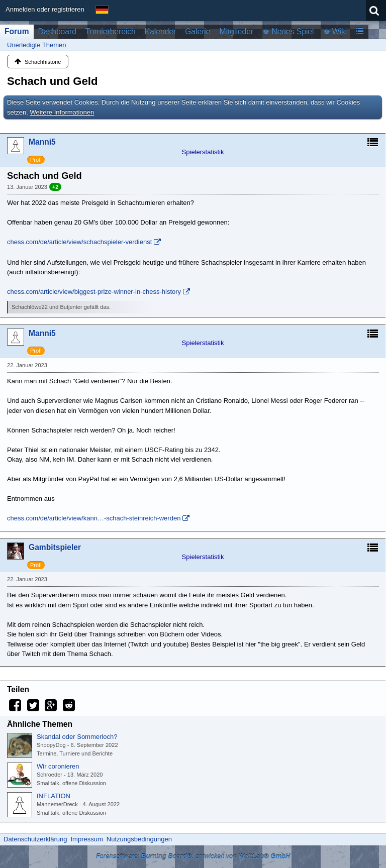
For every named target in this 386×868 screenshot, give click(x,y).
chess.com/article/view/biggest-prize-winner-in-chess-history (94, 292)
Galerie (198, 31)
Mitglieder (236, 31)
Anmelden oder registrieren (45, 9)
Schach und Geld (52, 81)
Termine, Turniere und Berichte (75, 753)
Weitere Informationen (62, 112)
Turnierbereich (111, 31)
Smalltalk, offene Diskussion (71, 783)
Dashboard (57, 31)
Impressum (86, 839)
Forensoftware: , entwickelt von (193, 856)
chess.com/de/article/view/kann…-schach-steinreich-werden (94, 518)
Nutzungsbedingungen (139, 839)
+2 (56, 187)
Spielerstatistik (203, 152)
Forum (17, 31)
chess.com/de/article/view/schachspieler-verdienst (79, 242)
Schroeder (50, 775)
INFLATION (54, 796)
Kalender (160, 31)
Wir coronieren (58, 766)
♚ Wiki (335, 31)
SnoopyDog (51, 745)
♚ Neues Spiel (288, 31)
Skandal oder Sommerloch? (77, 737)
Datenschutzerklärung (35, 839)
